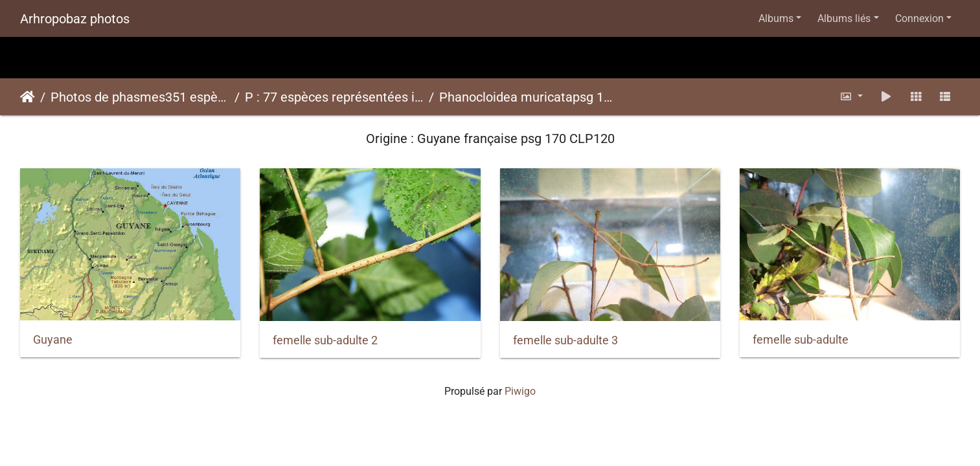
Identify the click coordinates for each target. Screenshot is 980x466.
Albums (776, 18)
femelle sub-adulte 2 (325, 340)
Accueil (28, 97)
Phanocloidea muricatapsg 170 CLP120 (529, 97)
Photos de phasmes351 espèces (140, 97)
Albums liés (844, 18)
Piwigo (520, 391)
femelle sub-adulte (801, 340)
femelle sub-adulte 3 (565, 340)
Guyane (53, 340)
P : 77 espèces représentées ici (334, 97)
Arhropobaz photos (75, 19)
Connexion (919, 18)
